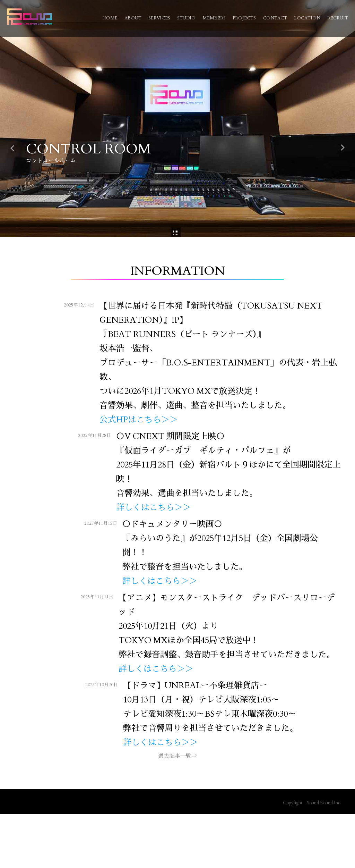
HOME (110, 18)
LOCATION (307, 18)
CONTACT (275, 18)
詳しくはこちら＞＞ (153, 508)
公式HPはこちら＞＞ (138, 420)
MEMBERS (214, 18)
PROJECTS (244, 18)
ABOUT (133, 18)
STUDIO (186, 18)
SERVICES (159, 18)
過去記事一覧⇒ (177, 756)
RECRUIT (338, 18)
